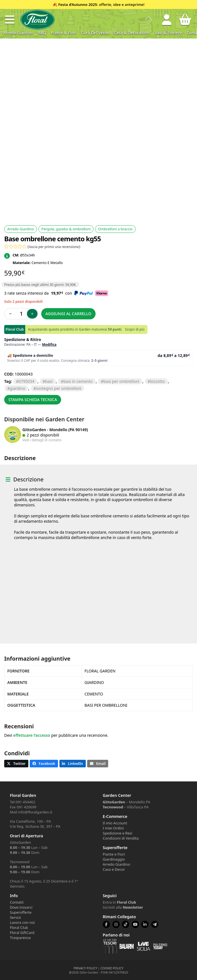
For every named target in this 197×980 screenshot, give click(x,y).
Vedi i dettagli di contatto (42, 440)
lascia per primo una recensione (54, 247)
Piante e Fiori (114, 854)
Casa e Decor (114, 869)
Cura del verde (95, 33)
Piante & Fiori (63, 33)
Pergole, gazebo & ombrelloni (66, 229)
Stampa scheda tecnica (33, 400)
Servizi (15, 917)
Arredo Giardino (18, 33)
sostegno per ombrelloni (59, 388)
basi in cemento (78, 381)
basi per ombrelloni (121, 381)
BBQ (42, 33)
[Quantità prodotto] (21, 314)
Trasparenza (20, 938)
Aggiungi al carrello (68, 314)
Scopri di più (135, 329)
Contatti (17, 902)
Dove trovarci (21, 907)
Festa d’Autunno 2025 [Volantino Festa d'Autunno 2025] (78, 4)
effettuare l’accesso (32, 735)
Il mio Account (115, 823)
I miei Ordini (113, 828)
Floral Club (19, 927)
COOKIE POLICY (112, 968)
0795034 (26, 381)
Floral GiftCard (22, 933)
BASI (49, 381)
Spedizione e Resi (118, 833)
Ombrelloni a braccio (115, 229)
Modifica (49, 345)
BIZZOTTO (157, 381)
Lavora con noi (22, 922)
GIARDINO (18, 388)
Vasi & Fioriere (168, 33)
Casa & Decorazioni (132, 33)
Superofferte (21, 912)
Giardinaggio (114, 859)
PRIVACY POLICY (85, 968)
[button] (10, 20)
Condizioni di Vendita (121, 838)
